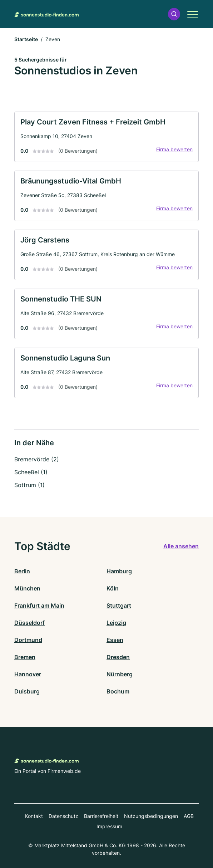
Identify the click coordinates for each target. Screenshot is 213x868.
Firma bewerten (174, 149)
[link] (106, 137)
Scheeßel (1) (31, 472)
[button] (174, 14)
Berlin (22, 571)
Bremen (25, 657)
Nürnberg (120, 674)
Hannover (28, 674)
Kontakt (34, 816)
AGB (189, 816)
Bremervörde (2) (37, 459)
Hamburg (119, 571)
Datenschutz (63, 816)
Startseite (26, 39)
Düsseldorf (29, 623)
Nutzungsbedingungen (151, 816)
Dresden (118, 657)
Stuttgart (119, 605)
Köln (113, 588)
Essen (115, 640)
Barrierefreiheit (101, 816)
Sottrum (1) (29, 485)
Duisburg (27, 691)
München (27, 588)
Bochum (118, 691)
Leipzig (116, 623)
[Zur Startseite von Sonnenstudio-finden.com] (46, 14)
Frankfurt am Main (39, 605)
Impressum (109, 826)
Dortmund (28, 640)
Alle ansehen (181, 546)
